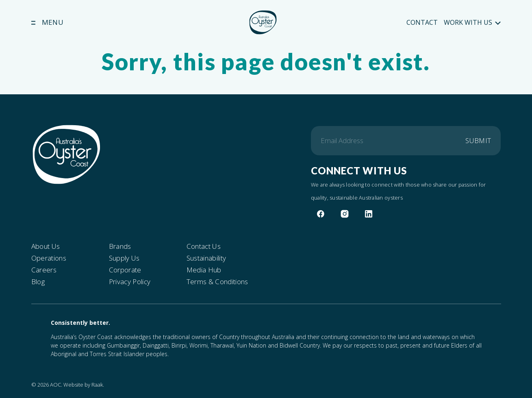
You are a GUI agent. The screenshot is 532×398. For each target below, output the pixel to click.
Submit (478, 141)
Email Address (342, 140)
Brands (120, 246)
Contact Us (204, 246)
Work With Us (472, 22)
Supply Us (124, 258)
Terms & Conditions (217, 282)
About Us (46, 246)
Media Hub (204, 270)
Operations (49, 258)
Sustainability (206, 258)
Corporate (125, 270)
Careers (44, 270)
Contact (422, 22)
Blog (38, 282)
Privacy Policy (130, 282)
